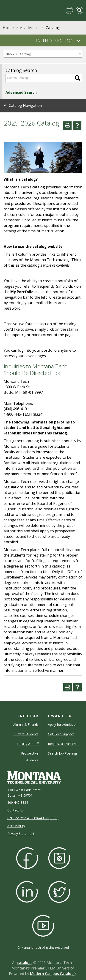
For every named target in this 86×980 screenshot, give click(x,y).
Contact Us (16, 810)
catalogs (25, 963)
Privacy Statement (21, 834)
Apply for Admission (63, 724)
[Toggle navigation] (69, 10)
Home (8, 28)
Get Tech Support (61, 734)
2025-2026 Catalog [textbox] (18, 54)
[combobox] (43, 54)
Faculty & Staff (28, 744)
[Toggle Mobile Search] (80, 10)
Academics (30, 28)
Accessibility (16, 826)
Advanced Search (21, 92)
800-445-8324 (18, 802)
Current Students (26, 734)
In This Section (55, 40)
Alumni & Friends (26, 724)
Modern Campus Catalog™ (53, 974)
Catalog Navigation (25, 105)
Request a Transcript (63, 744)
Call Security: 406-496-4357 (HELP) (33, 818)
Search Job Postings (63, 753)
